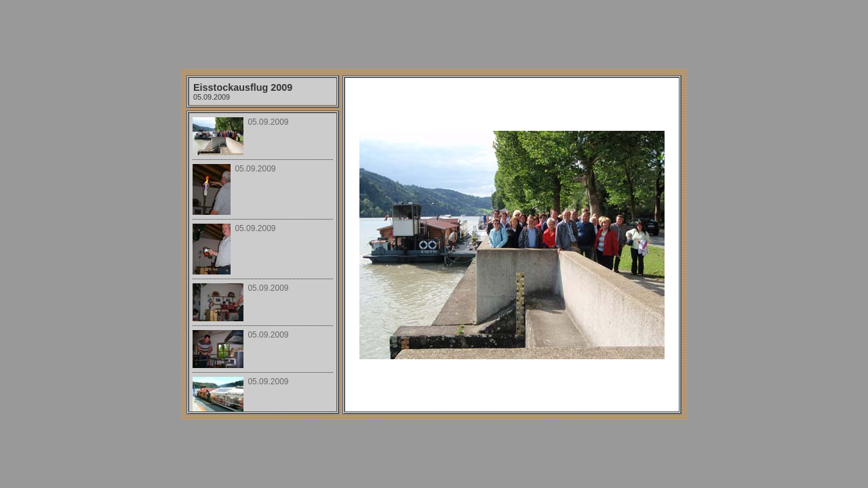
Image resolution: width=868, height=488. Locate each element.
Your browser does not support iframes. (263, 262)
